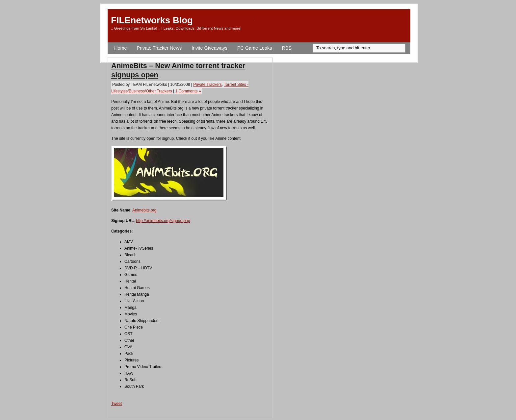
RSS (287, 48)
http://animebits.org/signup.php (163, 221)
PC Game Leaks (255, 48)
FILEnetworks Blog (152, 20)
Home (120, 48)
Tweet (116, 404)
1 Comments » (188, 91)
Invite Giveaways (209, 48)
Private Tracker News (159, 48)
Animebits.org (144, 210)
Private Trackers (207, 85)
